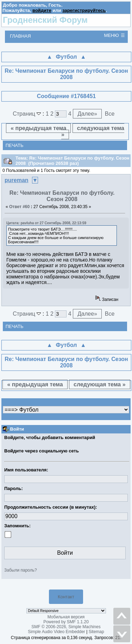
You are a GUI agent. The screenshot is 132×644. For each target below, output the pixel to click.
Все (110, 114)
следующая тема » (93, 131)
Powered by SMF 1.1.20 (66, 622)
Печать (15, 145)
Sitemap (96, 632)
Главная (20, 36)
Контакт (66, 597)
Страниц (28, 114)
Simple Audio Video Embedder (56, 632)
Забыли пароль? (21, 570)
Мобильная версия (66, 617)
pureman (17, 180)
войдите (42, 10)
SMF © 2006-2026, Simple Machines (66, 627)
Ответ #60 (19, 207)
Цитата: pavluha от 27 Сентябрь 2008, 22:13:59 (46, 223)
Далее (87, 114)
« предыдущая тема (38, 128)
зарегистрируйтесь (84, 10)
